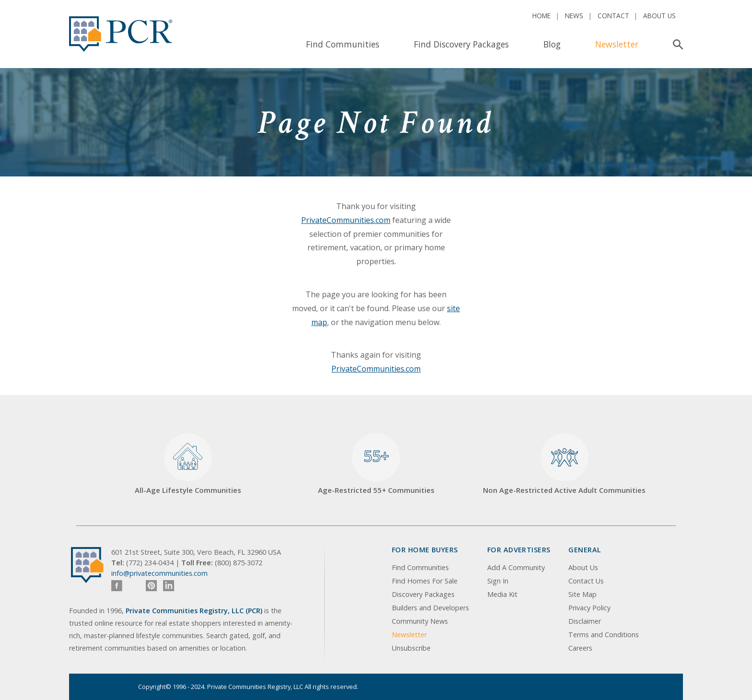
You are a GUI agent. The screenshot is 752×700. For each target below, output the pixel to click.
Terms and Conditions (604, 635)
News (574, 16)
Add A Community (516, 567)
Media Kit (502, 594)
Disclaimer (585, 621)
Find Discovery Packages (461, 44)
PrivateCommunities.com (346, 220)
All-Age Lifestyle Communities (188, 464)
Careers (580, 648)
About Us (659, 16)
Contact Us (586, 581)
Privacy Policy (589, 608)
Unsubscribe (411, 648)
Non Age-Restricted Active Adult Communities (564, 464)
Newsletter (617, 44)
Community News (420, 621)
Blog (552, 44)
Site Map (582, 594)
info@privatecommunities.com (159, 573)
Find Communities (343, 44)
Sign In (498, 581)
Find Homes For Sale (425, 581)
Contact (613, 16)
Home (541, 16)
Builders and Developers (430, 608)
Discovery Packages (423, 594)
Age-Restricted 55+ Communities (376, 464)
